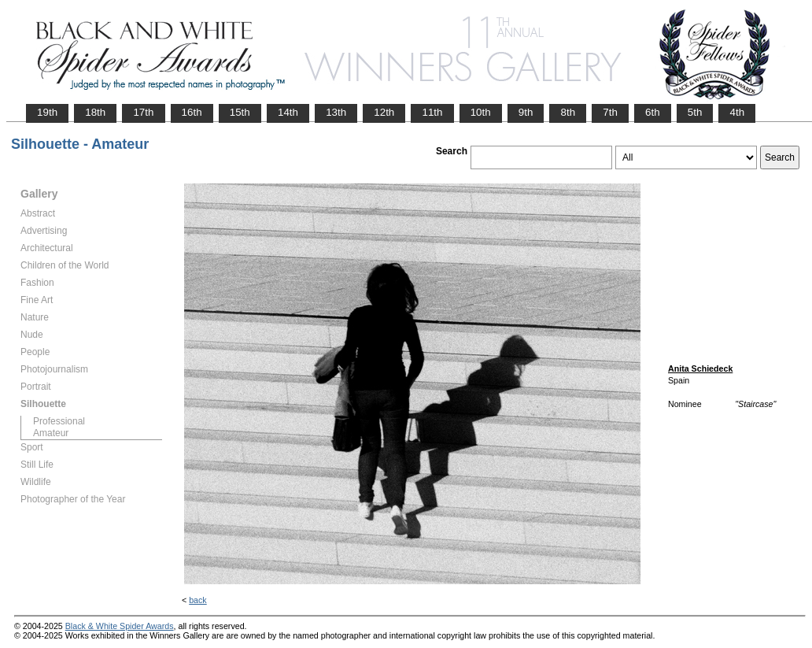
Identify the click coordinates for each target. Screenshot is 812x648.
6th (653, 112)
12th (384, 112)
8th (568, 112)
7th (610, 112)
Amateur (51, 433)
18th (95, 112)
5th (695, 112)
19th (47, 112)
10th (481, 112)
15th (240, 112)
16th (192, 112)
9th (526, 112)
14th (288, 112)
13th (336, 112)
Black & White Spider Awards (120, 626)
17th (143, 112)
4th (737, 112)
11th (432, 112)
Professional (59, 421)
